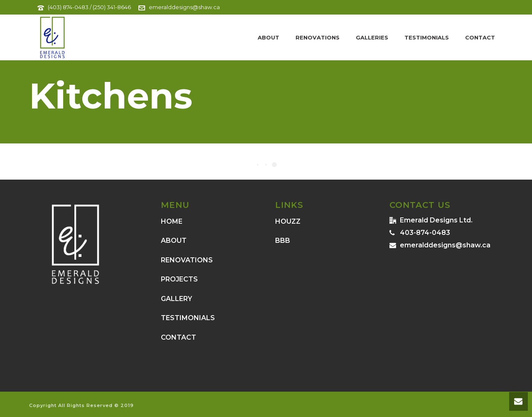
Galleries (372, 37)
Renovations (318, 37)
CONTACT (179, 337)
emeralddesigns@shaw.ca (184, 7)
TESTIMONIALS (188, 318)
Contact (480, 37)
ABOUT (174, 241)
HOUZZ (288, 221)
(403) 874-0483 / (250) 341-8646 (89, 7)
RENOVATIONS (187, 260)
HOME (172, 221)
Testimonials (427, 37)
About (268, 37)
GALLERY (176, 299)
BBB (283, 241)
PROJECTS (179, 279)
